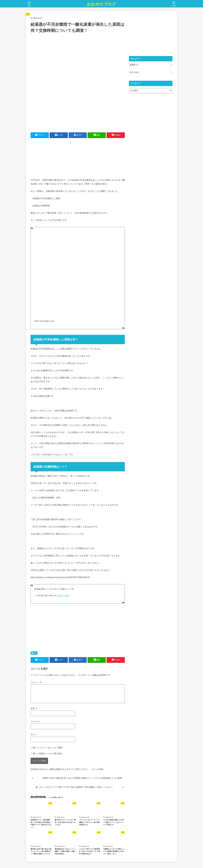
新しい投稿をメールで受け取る (48, 757)
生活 (28, 14)
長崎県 (134, 65)
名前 (34, 711)
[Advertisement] (78, 158)
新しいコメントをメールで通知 (48, 751)
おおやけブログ (102, 4)
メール (35, 725)
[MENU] (29, 4)
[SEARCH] (174, 4)
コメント (36, 682)
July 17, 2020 (63, 596)
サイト (34, 738)
